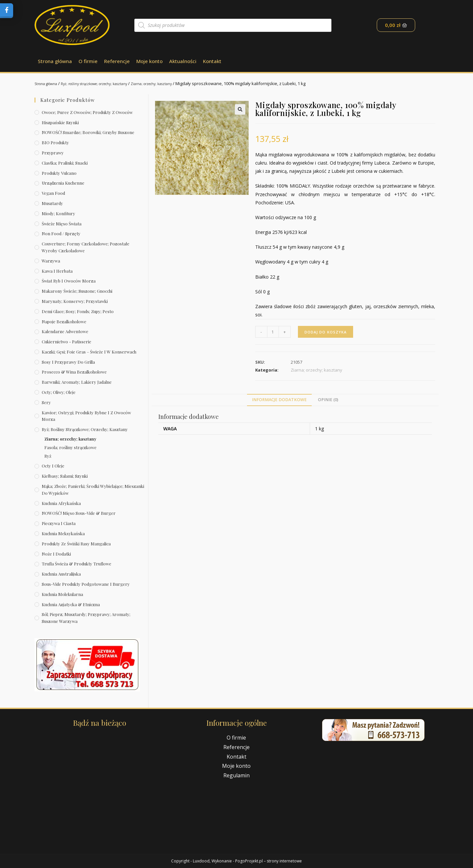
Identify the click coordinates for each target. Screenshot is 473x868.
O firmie (88, 61)
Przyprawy (53, 153)
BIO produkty (55, 142)
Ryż (48, 456)
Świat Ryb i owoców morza (69, 281)
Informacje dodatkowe (279, 400)
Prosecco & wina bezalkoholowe (74, 372)
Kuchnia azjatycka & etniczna (71, 604)
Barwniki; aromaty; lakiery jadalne (77, 382)
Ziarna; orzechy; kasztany (180, 83)
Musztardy (52, 203)
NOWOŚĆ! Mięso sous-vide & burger (79, 513)
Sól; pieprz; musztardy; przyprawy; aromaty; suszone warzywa (86, 618)
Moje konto (149, 61)
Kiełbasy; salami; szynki (65, 476)
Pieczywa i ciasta (59, 523)
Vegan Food (53, 193)
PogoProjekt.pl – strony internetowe (269, 861)
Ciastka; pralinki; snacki (65, 163)
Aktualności (183, 61)
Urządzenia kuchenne (63, 183)
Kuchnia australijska (61, 574)
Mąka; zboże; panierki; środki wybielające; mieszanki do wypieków (93, 490)
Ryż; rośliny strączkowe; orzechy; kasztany (109, 83)
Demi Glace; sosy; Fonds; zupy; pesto (78, 311)
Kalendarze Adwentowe (65, 331)
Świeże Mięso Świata (62, 224)
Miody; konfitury (58, 213)
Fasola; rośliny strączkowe (70, 447)
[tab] (279, 400)
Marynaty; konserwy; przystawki (75, 301)
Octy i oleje (53, 466)
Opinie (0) (328, 400)
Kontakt (212, 61)
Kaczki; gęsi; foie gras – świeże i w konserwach (89, 352)
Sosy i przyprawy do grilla (68, 362)
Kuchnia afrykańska (61, 503)
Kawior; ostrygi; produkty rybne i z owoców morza (86, 416)
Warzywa (51, 261)
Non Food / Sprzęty (61, 233)
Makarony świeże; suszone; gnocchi (77, 291)
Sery (46, 402)
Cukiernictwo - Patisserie (67, 342)
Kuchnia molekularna (62, 594)
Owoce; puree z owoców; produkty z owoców (87, 112)
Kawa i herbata (57, 271)
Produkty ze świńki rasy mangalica (76, 544)
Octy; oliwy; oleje (59, 392)
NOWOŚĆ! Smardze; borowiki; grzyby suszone (88, 132)
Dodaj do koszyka (327, 332)
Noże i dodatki (56, 554)
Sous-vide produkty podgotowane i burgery (86, 584)
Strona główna (55, 61)
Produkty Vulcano (59, 173)
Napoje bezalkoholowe (64, 321)
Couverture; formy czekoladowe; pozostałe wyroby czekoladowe (86, 247)
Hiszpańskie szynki (60, 122)
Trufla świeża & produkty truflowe (77, 564)
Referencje (117, 61)
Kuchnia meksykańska (63, 533)
